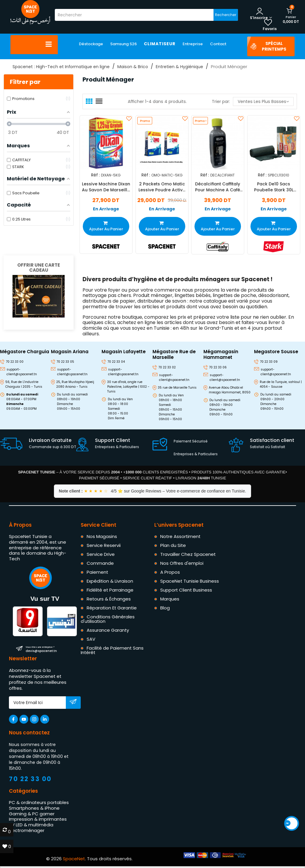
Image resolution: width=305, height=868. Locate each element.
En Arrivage (106, 209)
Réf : (95, 175)
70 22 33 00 (30, 779)
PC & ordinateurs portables (39, 802)
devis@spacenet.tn (41, 649)
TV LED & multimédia (31, 825)
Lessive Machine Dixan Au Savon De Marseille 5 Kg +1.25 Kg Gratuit (106, 187)
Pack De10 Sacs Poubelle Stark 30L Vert (273, 187)
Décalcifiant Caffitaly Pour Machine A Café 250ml (218, 187)
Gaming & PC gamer (32, 814)
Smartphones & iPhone (34, 808)
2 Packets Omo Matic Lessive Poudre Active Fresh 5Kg (162, 187)
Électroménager (27, 830)
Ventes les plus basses (263, 101)
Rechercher (226, 15)
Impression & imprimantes (38, 819)
